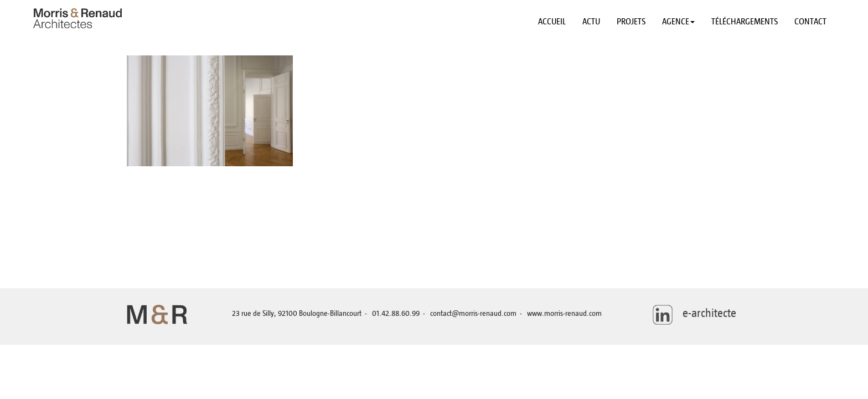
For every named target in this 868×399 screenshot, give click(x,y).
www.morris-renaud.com (564, 314)
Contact (810, 22)
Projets (631, 22)
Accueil (552, 22)
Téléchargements (745, 22)
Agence (678, 22)
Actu (591, 22)
